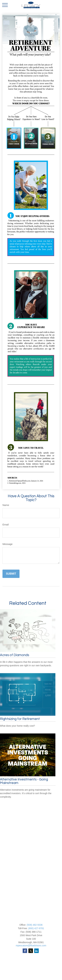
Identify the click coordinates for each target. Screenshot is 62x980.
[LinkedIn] (36, 951)
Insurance (31, 974)
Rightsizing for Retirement (20, 719)
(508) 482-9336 (35, 925)
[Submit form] (11, 574)
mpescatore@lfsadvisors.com (31, 945)
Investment (31, 967)
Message (8, 544)
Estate (31, 971)
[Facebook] (25, 951)
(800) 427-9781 (36, 928)
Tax (31, 978)
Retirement (31, 964)
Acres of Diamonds (15, 655)
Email (6, 525)
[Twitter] (31, 951)
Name (6, 505)
